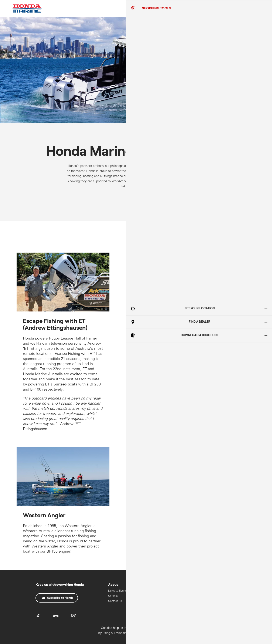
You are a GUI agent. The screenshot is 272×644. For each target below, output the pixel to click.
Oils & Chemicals (149, 596)
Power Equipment (210, 605)
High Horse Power (180, 595)
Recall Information (150, 591)
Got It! (228, 328)
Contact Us (115, 601)
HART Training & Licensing (209, 612)
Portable (174, 605)
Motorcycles (207, 600)
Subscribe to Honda (57, 598)
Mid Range (175, 600)
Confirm (245, 639)
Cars (202, 595)
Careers (113, 596)
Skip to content (0, 0)
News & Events (118, 591)
